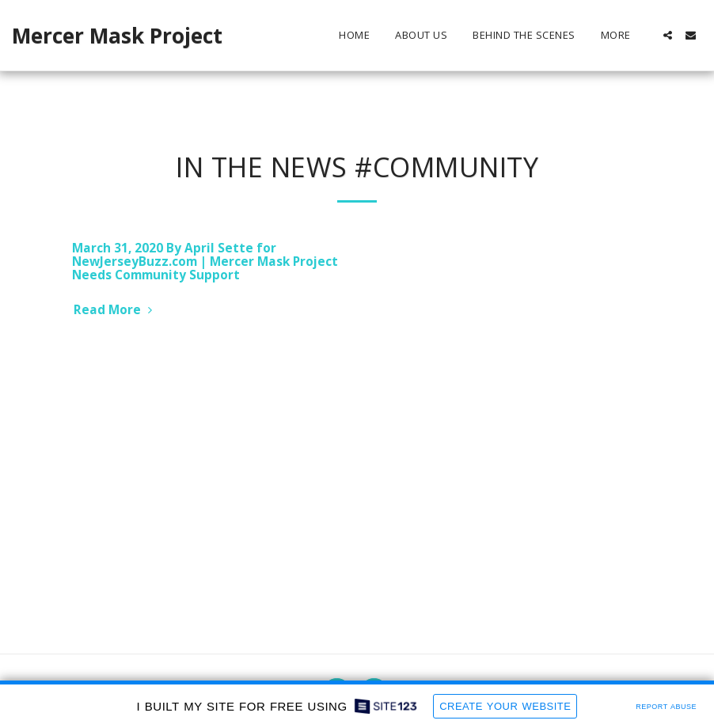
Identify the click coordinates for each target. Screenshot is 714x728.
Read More (115, 310)
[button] (668, 35)
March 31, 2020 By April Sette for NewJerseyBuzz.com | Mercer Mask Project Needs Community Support (205, 262)
